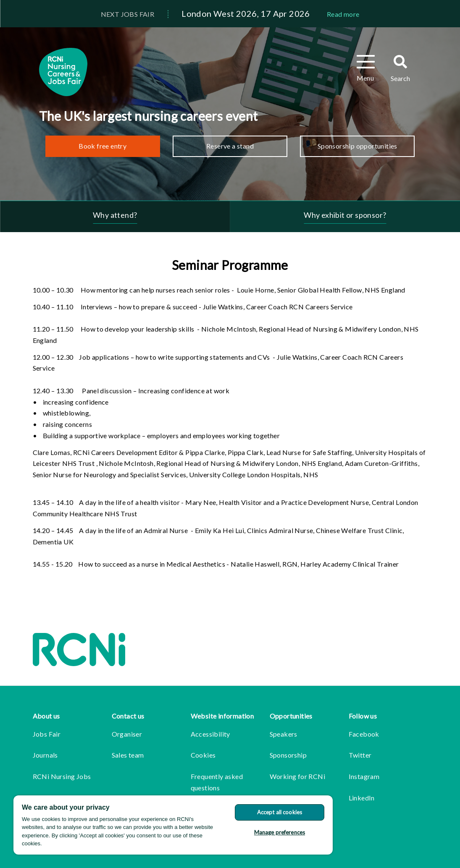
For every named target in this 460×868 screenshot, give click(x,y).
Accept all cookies (280, 812)
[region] (173, 825)
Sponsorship (288, 755)
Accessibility (210, 734)
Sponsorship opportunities (357, 146)
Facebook (364, 734)
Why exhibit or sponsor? (345, 215)
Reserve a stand (230, 146)
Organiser (127, 734)
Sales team (128, 755)
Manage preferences (280, 832)
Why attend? (115, 215)
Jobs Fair (47, 734)
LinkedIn (362, 798)
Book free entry (103, 146)
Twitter (360, 755)
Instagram (364, 776)
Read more (343, 14)
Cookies (203, 755)
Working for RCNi (297, 776)
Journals (45, 755)
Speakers (284, 734)
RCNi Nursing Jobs (62, 776)
